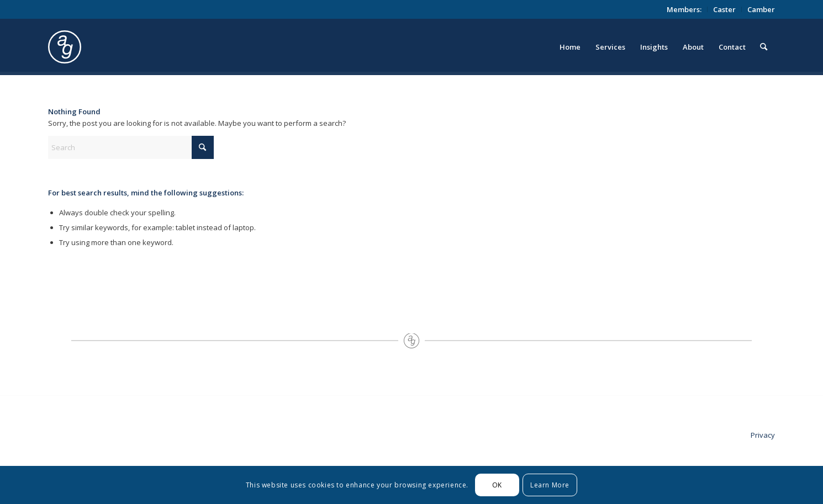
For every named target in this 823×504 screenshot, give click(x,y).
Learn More (550, 485)
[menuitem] (684, 9)
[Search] (764, 47)
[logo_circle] (127, 47)
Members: (684, 9)
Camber (761, 9)
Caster (724, 9)
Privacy (763, 435)
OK (497, 485)
